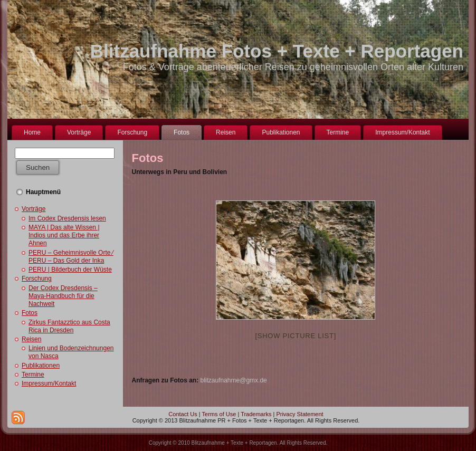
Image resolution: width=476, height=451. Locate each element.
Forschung (37, 279)
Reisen (31, 339)
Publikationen (41, 366)
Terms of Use (219, 414)
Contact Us (183, 414)
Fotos (30, 313)
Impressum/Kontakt (49, 383)
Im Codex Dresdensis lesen (67, 218)
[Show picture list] (296, 336)
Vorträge (34, 209)
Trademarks (256, 414)
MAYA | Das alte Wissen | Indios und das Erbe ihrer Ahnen (64, 235)
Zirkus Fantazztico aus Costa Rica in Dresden (69, 326)
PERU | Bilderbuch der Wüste (70, 270)
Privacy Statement (299, 414)
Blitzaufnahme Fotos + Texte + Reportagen (277, 51)
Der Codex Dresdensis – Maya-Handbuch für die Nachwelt (63, 296)
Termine (33, 375)
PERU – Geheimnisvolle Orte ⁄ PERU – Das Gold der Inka (71, 257)
